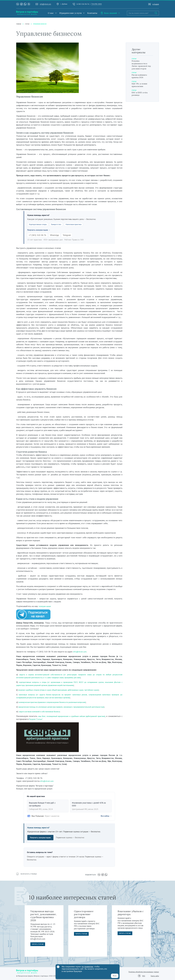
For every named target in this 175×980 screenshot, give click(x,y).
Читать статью (38, 945)
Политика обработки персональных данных (144, 972)
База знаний (109, 13)
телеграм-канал (45, 607)
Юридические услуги (71, 13)
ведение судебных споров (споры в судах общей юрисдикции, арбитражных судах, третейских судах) (64, 690)
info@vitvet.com (45, 4)
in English (156, 4)
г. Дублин (64, 4)
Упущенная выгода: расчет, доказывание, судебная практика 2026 (43, 916)
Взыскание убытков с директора (131, 913)
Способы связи (97, 4)
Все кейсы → (106, 816)
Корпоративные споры (39, 225)
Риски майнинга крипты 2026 (140, 76)
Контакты (92, 13)
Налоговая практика (78, 225)
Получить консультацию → (40, 230)
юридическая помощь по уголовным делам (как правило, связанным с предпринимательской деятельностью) (67, 707)
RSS (144, 976)
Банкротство (59, 225)
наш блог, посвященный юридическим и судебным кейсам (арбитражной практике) (79, 716)
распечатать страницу (28, 875)
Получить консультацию (41, 838)
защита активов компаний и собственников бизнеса (42, 712)
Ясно (115, 976)
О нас (51, 13)
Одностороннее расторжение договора (84, 914)
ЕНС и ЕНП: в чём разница (140, 94)
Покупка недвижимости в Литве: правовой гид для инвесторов (142, 65)
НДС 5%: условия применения (140, 85)
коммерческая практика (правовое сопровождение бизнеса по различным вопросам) (56, 702)
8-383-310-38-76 (83, 4)
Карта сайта (155, 976)
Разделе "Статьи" (51, 719)
